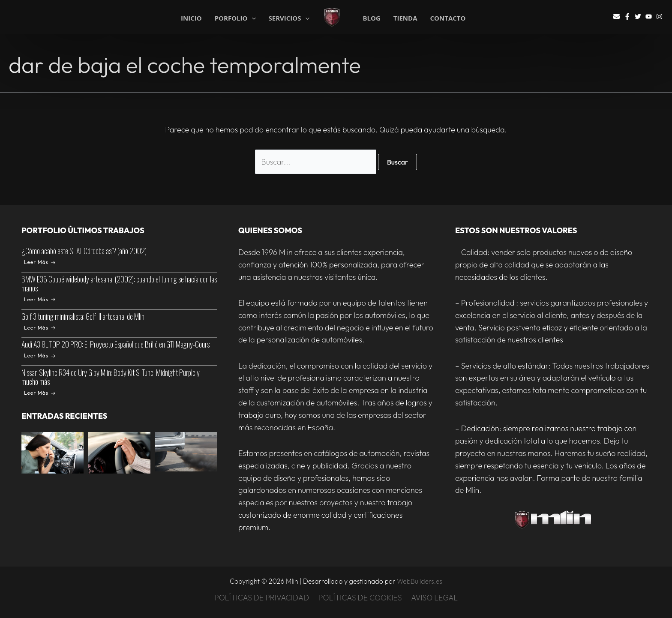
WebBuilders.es (420, 581)
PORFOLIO (235, 18)
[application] (252, 18)
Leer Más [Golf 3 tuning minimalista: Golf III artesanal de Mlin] (40, 328)
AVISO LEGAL (434, 598)
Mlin (348, 17)
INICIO (191, 18)
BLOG (371, 18)
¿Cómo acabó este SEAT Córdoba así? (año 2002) (84, 251)
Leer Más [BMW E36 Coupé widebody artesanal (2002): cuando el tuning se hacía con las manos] (40, 299)
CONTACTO (448, 18)
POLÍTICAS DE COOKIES (360, 598)
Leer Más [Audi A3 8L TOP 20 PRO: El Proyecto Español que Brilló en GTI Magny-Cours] (40, 356)
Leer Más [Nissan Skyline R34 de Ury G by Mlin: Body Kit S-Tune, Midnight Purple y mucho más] (40, 393)
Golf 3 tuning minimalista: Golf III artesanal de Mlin (83, 316)
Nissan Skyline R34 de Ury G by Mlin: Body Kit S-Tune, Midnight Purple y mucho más (111, 377)
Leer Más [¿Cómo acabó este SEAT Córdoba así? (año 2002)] (40, 262)
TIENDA (405, 18)
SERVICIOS (289, 18)
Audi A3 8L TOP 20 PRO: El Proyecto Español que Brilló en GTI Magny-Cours (115, 345)
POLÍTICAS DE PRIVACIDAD (262, 598)
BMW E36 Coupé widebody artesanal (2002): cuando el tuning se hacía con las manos (119, 283)
